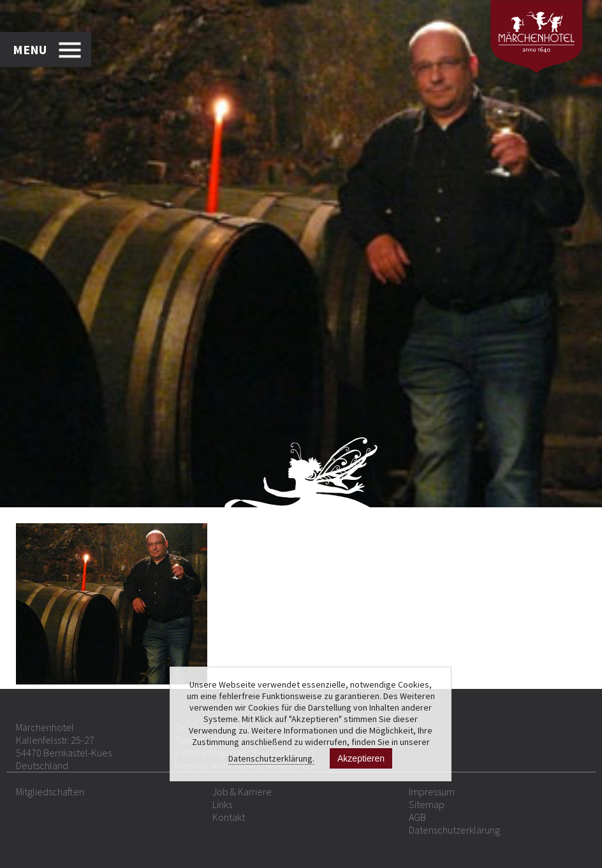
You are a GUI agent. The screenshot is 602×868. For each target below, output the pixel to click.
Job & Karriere (242, 792)
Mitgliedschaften (50, 792)
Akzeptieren (361, 758)
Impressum (432, 792)
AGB (417, 817)
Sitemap (427, 804)
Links (222, 804)
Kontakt (229, 817)
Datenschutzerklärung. (271, 758)
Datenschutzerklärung (454, 830)
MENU (30, 49)
